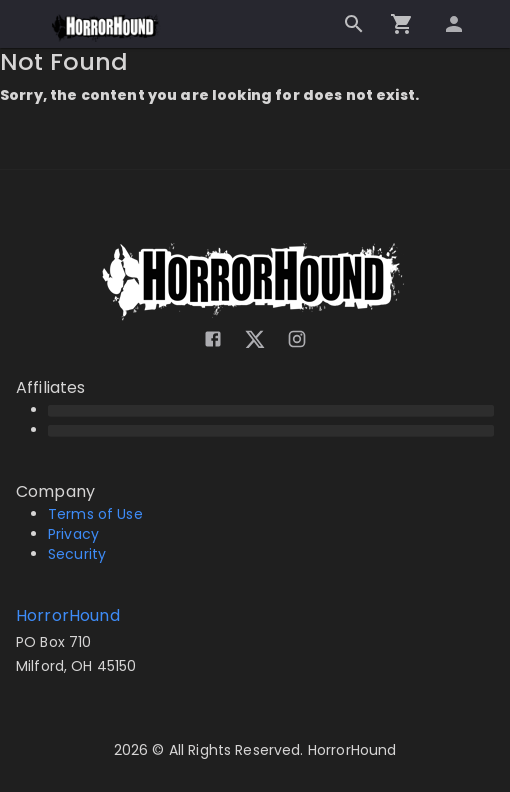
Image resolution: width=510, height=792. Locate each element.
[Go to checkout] (402, 24)
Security (77, 554)
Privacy (73, 534)
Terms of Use (95, 514)
